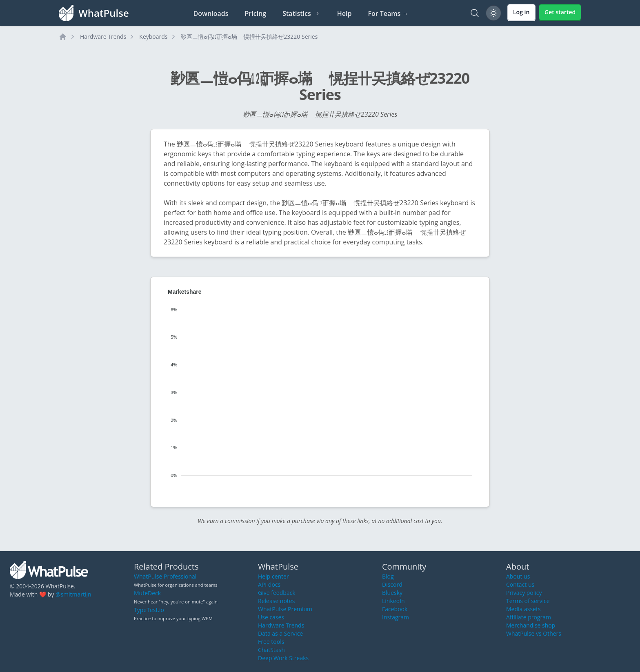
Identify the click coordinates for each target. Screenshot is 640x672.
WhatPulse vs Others (534, 633)
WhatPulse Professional (165, 576)
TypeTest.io (149, 610)
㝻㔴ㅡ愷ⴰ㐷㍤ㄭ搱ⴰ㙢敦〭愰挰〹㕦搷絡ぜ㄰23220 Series (249, 37)
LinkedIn (393, 601)
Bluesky (392, 593)
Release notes (276, 601)
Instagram (396, 617)
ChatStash (271, 650)
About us (518, 576)
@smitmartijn (73, 594)
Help (344, 13)
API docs (269, 584)
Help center (273, 576)
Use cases (271, 617)
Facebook (395, 609)
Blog (388, 576)
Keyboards (153, 37)
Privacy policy (524, 593)
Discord (392, 584)
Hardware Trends (103, 37)
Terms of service (528, 601)
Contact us (520, 584)
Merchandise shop (531, 625)
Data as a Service (280, 633)
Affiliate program (529, 617)
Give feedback (277, 593)
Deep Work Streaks (283, 658)
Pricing (256, 13)
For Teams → (388, 13)
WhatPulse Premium (285, 609)
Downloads (211, 13)
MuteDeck (147, 593)
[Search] (475, 13)
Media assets (523, 609)
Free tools (271, 642)
